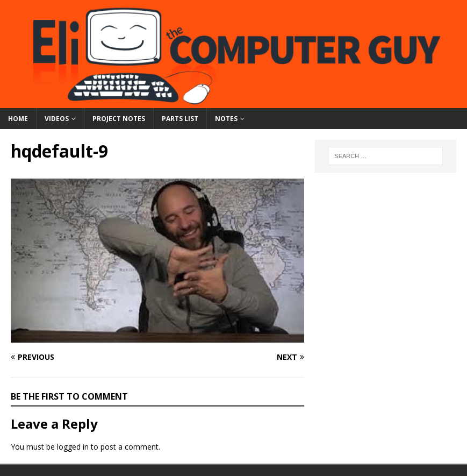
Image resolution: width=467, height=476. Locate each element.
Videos (57, 119)
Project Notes (119, 119)
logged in (73, 447)
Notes (226, 119)
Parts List (180, 119)
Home (18, 119)
